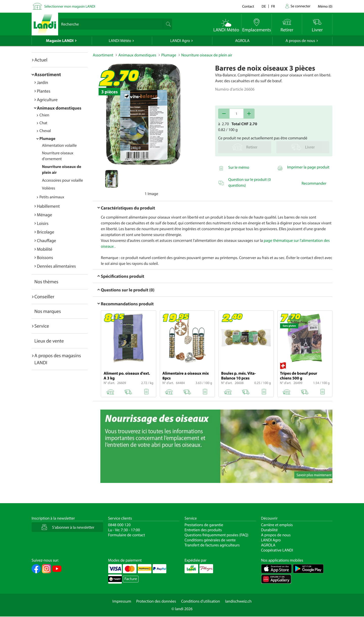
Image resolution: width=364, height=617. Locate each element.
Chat (43, 123)
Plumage (47, 139)
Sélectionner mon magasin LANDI (70, 6)
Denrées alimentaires (56, 266)
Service (42, 326)
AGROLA (242, 41)
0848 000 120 (119, 525)
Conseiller (44, 296)
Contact (248, 6)
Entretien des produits (203, 530)
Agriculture (47, 100)
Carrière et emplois (277, 525)
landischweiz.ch (238, 601)
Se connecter (300, 6)
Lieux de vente (49, 341)
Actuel (41, 60)
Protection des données (156, 601)
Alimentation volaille (59, 145)
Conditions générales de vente (210, 540)
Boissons (45, 257)
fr (273, 6)
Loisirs (43, 223)
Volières (49, 188)
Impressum (122, 601)
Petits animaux (52, 197)
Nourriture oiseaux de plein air (207, 55)
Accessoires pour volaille (62, 180)
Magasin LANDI (60, 41)
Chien (44, 115)
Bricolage (45, 232)
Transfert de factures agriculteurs (212, 545)
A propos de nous (300, 41)
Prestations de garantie (204, 525)
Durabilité (269, 530)
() (325, 6)
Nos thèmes (46, 282)
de (264, 6)
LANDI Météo (120, 41)
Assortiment (48, 74)
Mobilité (45, 249)
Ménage (44, 215)
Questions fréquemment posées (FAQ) (217, 535)
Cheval (45, 131)
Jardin (42, 82)
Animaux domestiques (59, 108)
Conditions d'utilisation (200, 601)
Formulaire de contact (127, 535)
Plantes (44, 91)
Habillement (48, 206)
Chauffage (47, 240)
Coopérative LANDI (277, 550)
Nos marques (48, 311)
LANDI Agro (180, 41)
